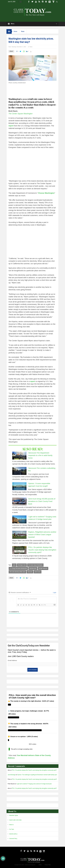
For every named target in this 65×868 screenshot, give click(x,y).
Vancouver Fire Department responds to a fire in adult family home (40, 455)
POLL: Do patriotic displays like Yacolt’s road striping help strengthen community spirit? (42, 550)
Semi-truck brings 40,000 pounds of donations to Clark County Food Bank (42, 501)
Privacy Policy (48, 865)
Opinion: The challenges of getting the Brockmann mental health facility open (37, 775)
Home (15, 31)
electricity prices (33, 568)
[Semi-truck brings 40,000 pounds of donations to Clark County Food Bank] (19, 502)
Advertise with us (13, 834)
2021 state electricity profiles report (17, 572)
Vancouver (30, 572)
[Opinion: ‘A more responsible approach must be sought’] (19, 486)
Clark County (38, 572)
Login (54, 593)
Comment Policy (13, 839)
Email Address (12, 660)
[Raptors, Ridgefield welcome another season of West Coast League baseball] (19, 535)
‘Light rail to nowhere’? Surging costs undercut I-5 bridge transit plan (34, 784)
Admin (40, 865)
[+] (45, 605)
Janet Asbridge (12, 775)
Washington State (22, 565)
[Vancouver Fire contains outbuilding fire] (19, 471)
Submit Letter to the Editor (15, 820)
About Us (11, 825)
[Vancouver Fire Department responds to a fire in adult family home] (19, 456)
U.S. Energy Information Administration (18, 568)
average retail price (43, 568)
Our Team (12, 829)
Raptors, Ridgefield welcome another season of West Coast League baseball (42, 535)
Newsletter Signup (14, 815)
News (23, 31)
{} (42, 605)
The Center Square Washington (21, 114)
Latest (14, 565)
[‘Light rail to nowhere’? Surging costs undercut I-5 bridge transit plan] (19, 519)
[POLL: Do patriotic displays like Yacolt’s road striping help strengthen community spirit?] (19, 550)
